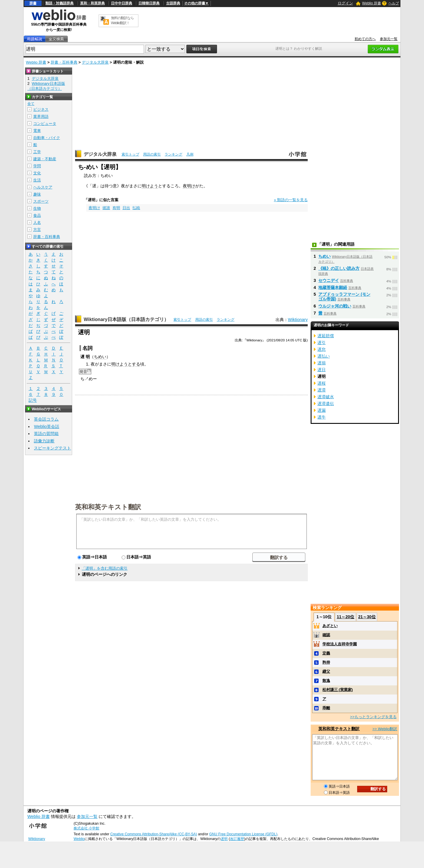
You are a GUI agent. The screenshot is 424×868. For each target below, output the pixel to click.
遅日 (322, 370)
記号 (33, 400)
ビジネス (41, 109)
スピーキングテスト (52, 448)
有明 (116, 208)
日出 (126, 208)
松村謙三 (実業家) (338, 690)
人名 (37, 223)
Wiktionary (298, 320)
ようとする (130, 364)
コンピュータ (45, 124)
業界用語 (41, 116)
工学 (37, 152)
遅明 (224, 839)
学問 (37, 166)
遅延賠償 (326, 336)
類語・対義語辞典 (59, 3)
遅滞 (322, 390)
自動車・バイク (47, 138)
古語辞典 (173, 3)
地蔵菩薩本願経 (333, 287)
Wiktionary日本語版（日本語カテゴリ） (126, 319)
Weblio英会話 (47, 426)
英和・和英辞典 (92, 3)
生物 (37, 208)
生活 (37, 180)
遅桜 (322, 383)
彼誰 (106, 208)
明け (115, 364)
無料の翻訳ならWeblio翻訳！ (122, 20)
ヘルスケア (43, 187)
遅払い (324, 356)
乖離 (326, 708)
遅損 (322, 363)
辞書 (33, 3)
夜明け (189, 186)
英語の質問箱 (46, 434)
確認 (326, 635)
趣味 (37, 194)
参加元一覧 (389, 39)
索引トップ (130, 154)
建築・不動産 (45, 159)
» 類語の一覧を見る (291, 200)
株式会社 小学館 (86, 828)
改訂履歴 (237, 839)
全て (31, 104)
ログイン (345, 3)
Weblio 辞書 (372, 3)
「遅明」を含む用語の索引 (105, 568)
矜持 (326, 662)
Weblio (79, 839)
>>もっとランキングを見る (373, 717)
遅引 (322, 343)
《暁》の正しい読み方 (339, 268)
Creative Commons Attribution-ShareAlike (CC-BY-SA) (154, 834)
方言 (37, 230)
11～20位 (346, 617)
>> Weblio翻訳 (385, 729)
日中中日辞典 (122, 3)
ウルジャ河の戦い (335, 306)
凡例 (190, 154)
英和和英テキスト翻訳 (108, 507)
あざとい (330, 626)
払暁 (136, 208)
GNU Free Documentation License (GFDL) (243, 834)
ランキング (173, 154)
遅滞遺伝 (326, 404)
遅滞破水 (326, 397)
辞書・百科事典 (64, 62)
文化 (37, 173)
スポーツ (41, 201)
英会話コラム (46, 419)
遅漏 (322, 410)
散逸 (326, 681)
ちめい (100, 357)
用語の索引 (152, 154)
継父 (326, 671)
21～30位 (367, 617)
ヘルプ (394, 3)
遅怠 (322, 349)
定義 (326, 653)
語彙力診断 (44, 441)
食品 (37, 215)
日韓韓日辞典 (149, 3)
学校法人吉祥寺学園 (340, 644)
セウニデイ (329, 280)
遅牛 (322, 417)
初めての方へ (365, 39)
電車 (37, 131)
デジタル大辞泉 (95, 62)
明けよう (150, 186)
